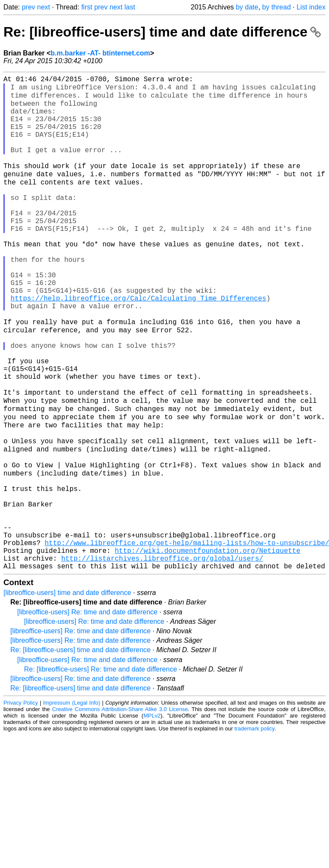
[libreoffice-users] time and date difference (67, 694)
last (130, 7)
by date (247, 7)
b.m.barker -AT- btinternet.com (101, 53)
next (43, 7)
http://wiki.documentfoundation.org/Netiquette (207, 648)
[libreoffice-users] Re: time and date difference (87, 713)
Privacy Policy (21, 804)
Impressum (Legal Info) (72, 804)
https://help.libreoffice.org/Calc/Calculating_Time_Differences (139, 345)
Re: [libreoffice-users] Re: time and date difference (101, 770)
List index (311, 7)
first (87, 7)
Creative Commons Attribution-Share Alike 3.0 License (120, 810)
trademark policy (254, 830)
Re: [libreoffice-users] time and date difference (162, 32)
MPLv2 (152, 817)
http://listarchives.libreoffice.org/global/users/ (162, 657)
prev (29, 7)
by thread (276, 7)
